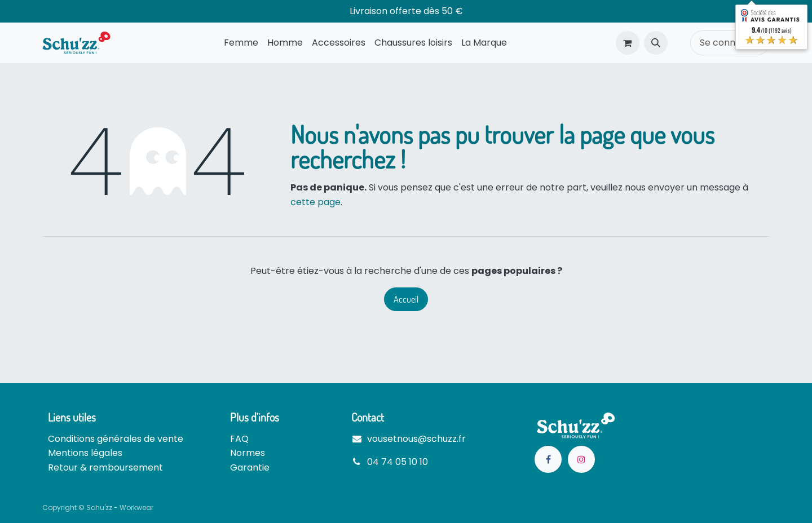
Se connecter (730, 43)
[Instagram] (581, 459)
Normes (248, 453)
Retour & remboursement (105, 467)
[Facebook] (548, 459)
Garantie (250, 467)
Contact (368, 417)
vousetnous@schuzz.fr (416, 439)
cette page (315, 202)
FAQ (239, 439)
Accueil (406, 299)
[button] (656, 43)
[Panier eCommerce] (628, 43)
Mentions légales (85, 453)
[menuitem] (241, 43)
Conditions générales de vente (116, 439)
